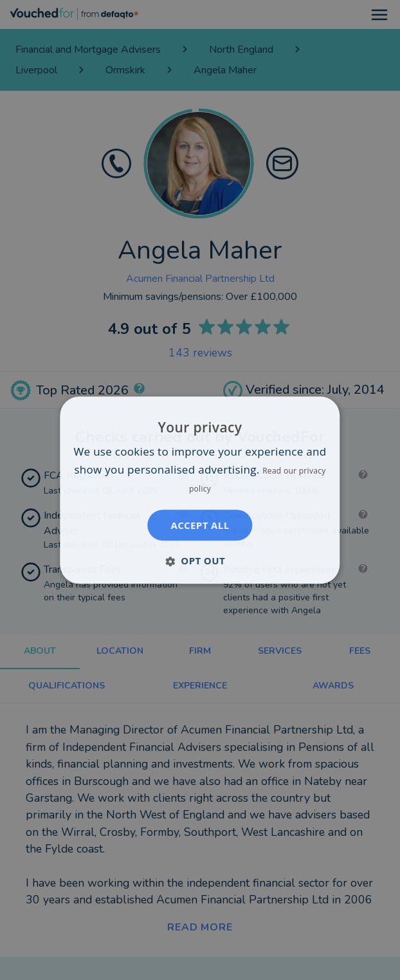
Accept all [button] (200, 525)
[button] (200, 560)
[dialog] (200, 490)
